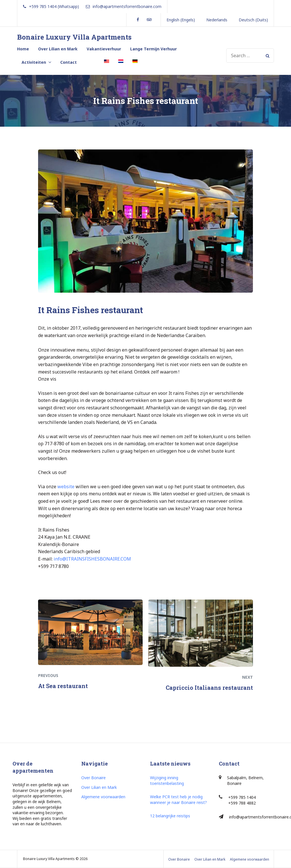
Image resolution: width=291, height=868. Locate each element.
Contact (68, 62)
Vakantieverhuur (104, 49)
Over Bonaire (93, 778)
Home (23, 49)
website (66, 487)
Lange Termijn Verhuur (153, 49)
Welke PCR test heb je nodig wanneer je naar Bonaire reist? (178, 800)
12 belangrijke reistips (170, 816)
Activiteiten (34, 62)
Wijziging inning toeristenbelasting (167, 780)
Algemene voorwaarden (103, 797)
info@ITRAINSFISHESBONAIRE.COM (92, 559)
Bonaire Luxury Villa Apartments (74, 37)
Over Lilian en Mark (58, 49)
